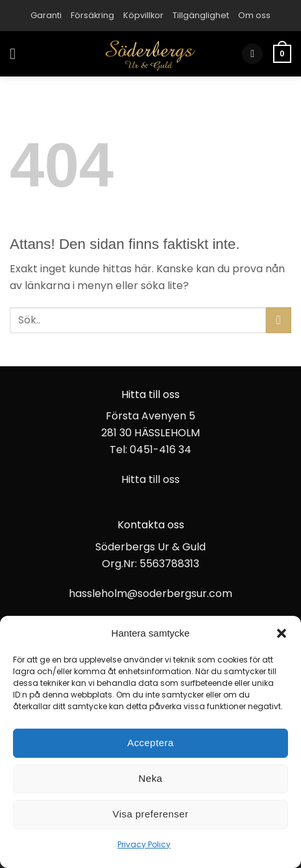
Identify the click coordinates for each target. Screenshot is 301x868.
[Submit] (279, 320)
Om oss (254, 15)
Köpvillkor (143, 15)
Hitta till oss (150, 479)
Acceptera (150, 743)
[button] (282, 633)
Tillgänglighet (201, 15)
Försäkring (92, 15)
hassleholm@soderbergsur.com (150, 593)
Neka (151, 778)
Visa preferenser (151, 814)
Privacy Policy (144, 844)
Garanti (46, 15)
